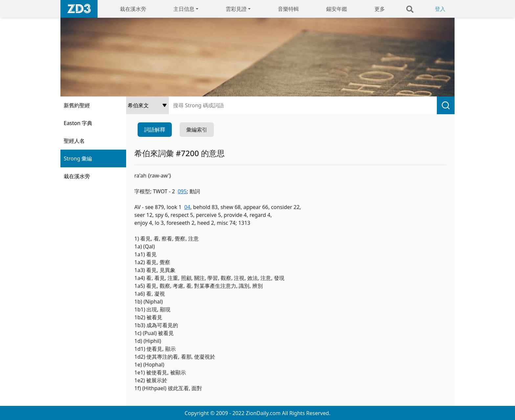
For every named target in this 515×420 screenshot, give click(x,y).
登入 (440, 9)
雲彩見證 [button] (236, 9)
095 (182, 191)
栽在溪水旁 (133, 9)
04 (187, 207)
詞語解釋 (155, 130)
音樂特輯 (288, 9)
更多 (380, 9)
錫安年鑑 (337, 9)
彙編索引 (197, 130)
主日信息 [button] (184, 9)
